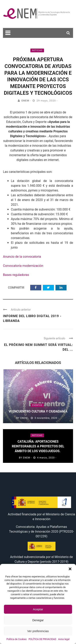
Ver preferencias (38, 631)
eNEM (25, 101)
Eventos (37, 405)
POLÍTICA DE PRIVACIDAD (42, 639)
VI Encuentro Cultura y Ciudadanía (38, 411)
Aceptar (38, 609)
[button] (70, 569)
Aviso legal (64, 639)
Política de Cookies (17, 639)
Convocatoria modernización (23, 266)
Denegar (38, 620)
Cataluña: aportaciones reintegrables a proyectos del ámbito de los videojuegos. (38, 446)
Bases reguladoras (16, 275)
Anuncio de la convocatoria (22, 257)
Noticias (37, 50)
